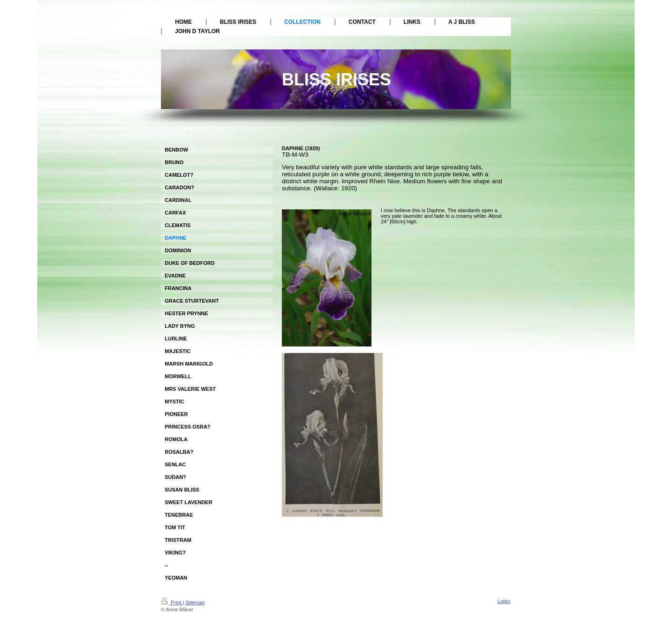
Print (172, 602)
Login (504, 601)
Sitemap (195, 602)
